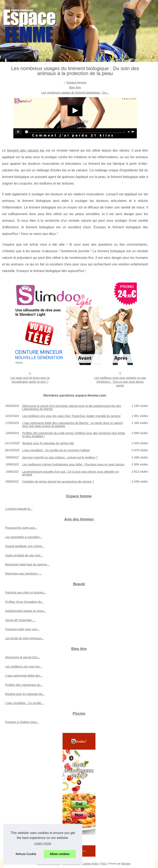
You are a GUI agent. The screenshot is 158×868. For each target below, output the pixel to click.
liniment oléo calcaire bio (26, 150)
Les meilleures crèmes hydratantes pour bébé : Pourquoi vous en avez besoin (73, 464)
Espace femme (77, 82)
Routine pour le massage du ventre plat (48, 443)
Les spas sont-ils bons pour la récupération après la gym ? (30, 380)
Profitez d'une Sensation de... (24, 602)
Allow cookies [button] (60, 854)
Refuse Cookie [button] (26, 854)
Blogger (126, 864)
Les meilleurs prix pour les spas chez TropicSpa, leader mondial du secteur (71, 416)
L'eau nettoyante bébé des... (24, 676)
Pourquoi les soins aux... (21, 528)
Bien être (75, 87)
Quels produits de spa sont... (24, 555)
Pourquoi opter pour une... (22, 629)
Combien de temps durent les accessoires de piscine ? (58, 482)
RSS (104, 864)
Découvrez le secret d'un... (23, 657)
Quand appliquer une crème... (25, 546)
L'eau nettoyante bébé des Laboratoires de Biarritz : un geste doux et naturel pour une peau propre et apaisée (72, 425)
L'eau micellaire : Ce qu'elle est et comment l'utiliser (56, 450)
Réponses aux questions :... (23, 574)
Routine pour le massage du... (25, 694)
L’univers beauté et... (19, 509)
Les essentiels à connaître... (24, 537)
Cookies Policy (90, 864)
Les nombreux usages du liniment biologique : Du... (75, 93)
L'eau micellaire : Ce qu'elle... (24, 703)
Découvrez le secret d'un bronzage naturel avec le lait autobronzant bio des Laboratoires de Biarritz (72, 407)
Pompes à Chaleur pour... (22, 722)
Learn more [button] (43, 843)
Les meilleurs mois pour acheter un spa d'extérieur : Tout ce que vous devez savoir (120, 382)
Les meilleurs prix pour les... (24, 667)
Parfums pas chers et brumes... (26, 592)
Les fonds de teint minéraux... (25, 638)
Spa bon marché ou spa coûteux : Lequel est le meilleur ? (60, 457)
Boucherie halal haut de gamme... (27, 564)
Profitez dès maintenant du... (24, 685)
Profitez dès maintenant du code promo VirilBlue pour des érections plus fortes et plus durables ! (74, 435)
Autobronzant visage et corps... (26, 611)
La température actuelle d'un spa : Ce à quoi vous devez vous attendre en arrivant (71, 473)
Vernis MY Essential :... (20, 620)
